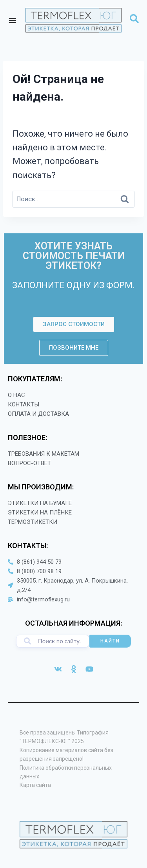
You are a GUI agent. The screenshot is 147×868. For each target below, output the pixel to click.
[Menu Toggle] (13, 20)
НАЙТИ (110, 641)
